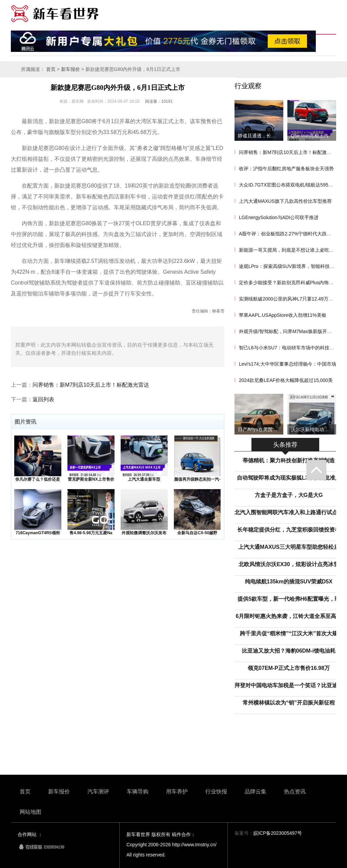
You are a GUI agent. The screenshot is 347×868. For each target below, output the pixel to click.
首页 (51, 69)
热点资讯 (295, 792)
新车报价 (70, 69)
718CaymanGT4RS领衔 (38, 533)
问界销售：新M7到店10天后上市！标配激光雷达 (91, 385)
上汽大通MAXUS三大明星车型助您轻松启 (289, 547)
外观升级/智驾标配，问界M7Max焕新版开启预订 (290, 331)
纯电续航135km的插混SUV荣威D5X (289, 582)
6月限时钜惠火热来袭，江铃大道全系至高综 (289, 616)
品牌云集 (256, 792)
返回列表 (43, 399)
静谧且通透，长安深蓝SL (261, 136)
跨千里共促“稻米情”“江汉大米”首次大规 (289, 633)
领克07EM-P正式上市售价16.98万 (289, 668)
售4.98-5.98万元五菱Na (91, 533)
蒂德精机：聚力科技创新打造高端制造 (289, 460)
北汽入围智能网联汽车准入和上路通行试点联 (289, 512)
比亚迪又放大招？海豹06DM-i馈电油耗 (289, 651)
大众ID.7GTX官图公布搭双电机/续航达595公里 (288, 185)
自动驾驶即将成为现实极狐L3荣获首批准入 (289, 478)
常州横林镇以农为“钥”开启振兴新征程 (289, 703)
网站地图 (30, 812)
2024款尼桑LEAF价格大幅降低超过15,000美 (286, 380)
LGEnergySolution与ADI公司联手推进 (279, 217)
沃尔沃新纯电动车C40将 (313, 429)
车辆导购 (138, 792)
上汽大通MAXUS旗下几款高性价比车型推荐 (285, 201)
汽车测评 (98, 792)
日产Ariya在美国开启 (260, 429)
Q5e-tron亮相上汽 (310, 136)
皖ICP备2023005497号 (278, 833)
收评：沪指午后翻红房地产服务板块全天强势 (286, 169)
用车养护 (177, 792)
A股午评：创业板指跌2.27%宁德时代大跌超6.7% (291, 234)
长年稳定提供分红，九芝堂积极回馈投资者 (289, 530)
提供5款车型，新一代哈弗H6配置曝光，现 (289, 599)
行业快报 (216, 792)
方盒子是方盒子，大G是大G (289, 495)
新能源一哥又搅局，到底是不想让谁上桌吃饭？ (289, 250)
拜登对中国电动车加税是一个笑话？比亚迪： (289, 685)
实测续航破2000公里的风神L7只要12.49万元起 (288, 299)
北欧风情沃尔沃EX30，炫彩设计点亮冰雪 (289, 564)
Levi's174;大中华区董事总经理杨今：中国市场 (288, 364)
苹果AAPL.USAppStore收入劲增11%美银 (283, 315)
